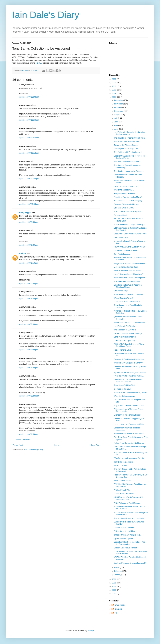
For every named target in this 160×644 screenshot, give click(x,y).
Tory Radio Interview (122, 254)
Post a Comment (23, 440)
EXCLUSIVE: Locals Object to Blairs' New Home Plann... (129, 345)
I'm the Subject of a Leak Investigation (129, 333)
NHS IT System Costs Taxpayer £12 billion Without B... (129, 498)
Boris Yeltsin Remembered (125, 337)
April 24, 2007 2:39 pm (29, 245)
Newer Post (18, 445)
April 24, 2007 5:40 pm (29, 299)
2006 (114, 579)
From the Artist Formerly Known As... (129, 376)
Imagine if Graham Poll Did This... (128, 535)
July (116, 118)
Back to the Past (121, 465)
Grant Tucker (120, 605)
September (119, 111)
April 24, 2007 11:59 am (29, 138)
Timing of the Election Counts (126, 145)
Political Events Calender (124, 528)
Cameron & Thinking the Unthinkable (129, 359)
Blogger (91, 630)
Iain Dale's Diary (46, 15)
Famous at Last (120, 215)
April (116, 129)
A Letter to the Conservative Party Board (130, 393)
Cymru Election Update (123, 538)
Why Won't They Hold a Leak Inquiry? (129, 278)
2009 (114, 90)
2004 (114, 586)
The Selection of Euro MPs (125, 330)
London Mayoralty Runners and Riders (130, 424)
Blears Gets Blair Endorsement (127, 141)
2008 (114, 94)
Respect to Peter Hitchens (125, 194)
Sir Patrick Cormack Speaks (125, 250)
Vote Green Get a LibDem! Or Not (128, 302)
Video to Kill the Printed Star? (126, 267)
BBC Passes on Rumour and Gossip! (129, 458)
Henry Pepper (25, 212)
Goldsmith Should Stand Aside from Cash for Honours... (128, 381)
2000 (114, 594)
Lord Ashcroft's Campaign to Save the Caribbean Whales (129, 133)
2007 (114, 97)
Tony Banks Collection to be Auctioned (130, 323)
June (117, 122)
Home (57, 445)
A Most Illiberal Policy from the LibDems (130, 518)
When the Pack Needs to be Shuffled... (130, 434)
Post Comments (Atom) (33, 450)
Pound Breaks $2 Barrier (124, 494)
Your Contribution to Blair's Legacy (128, 201)
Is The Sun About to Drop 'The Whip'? (129, 224)
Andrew (23, 253)
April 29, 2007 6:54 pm (29, 434)
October (118, 107)
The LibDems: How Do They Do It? (128, 211)
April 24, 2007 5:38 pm (29, 283)
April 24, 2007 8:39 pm (29, 324)
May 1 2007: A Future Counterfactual (129, 406)
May (116, 125)
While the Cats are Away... (125, 396)
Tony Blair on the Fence (124, 462)
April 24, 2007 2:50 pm (29, 263)
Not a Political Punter (122, 481)
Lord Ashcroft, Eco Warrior (125, 326)
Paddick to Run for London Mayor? (128, 197)
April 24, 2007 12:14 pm (29, 153)
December (119, 100)
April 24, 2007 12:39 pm (29, 179)
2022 (114, 79)
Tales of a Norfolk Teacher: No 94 (127, 271)
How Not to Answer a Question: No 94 (129, 247)
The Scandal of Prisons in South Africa (130, 138)
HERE (39, 63)
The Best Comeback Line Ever (126, 162)
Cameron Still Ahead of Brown (126, 204)
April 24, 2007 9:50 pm (29, 368)
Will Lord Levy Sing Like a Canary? (128, 363)
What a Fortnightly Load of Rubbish (128, 294)
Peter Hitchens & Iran (123, 350)
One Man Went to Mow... (124, 208)
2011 (114, 83)
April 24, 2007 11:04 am (29, 97)
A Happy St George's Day (124, 341)
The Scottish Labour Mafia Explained (129, 171)
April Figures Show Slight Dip (126, 149)
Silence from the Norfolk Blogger (127, 415)
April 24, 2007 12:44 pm (29, 204)
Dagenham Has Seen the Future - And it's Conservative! (130, 543)
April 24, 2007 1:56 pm (29, 222)
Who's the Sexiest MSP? (124, 190)
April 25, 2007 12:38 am (29, 396)
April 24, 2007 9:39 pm (29, 350)
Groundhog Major (121, 291)
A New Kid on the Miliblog (124, 531)
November (119, 104)
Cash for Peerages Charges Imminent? (130, 563)
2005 (114, 583)
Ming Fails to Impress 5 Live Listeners (129, 263)
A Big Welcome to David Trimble (127, 503)
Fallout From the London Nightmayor (129, 443)
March (117, 567)
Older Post (95, 445)
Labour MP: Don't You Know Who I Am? (130, 234)
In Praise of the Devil (122, 389)
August (117, 115)
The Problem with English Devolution (129, 152)
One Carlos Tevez (121, 238)
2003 (114, 590)
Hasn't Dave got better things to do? (129, 274)
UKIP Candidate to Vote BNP (126, 186)
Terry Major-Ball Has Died (124, 385)
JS (116, 613)
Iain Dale (118, 609)
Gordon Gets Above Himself (125, 548)
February (118, 571)
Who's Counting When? (124, 298)
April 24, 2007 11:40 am (29, 120)
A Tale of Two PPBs (122, 490)
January (118, 575)
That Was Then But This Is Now (127, 281)
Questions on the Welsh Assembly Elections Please (128, 286)
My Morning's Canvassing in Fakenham (130, 372)
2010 (114, 86)
